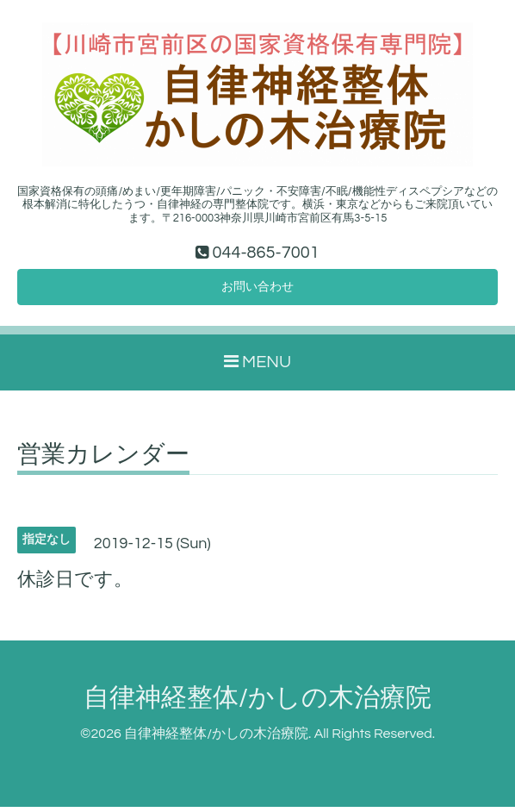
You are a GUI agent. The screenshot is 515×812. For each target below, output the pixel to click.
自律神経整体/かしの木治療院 (257, 703)
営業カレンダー (103, 459)
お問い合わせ (257, 290)
